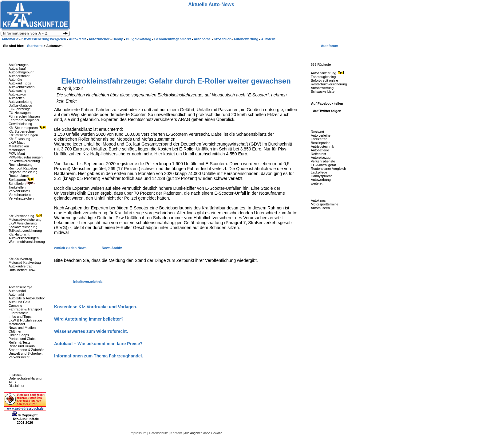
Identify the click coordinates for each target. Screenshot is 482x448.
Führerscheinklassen (24, 116)
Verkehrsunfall (19, 191)
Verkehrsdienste (323, 161)
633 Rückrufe (321, 64)
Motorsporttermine (324, 204)
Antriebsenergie (20, 287)
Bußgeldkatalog (20, 105)
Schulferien (22, 184)
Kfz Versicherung (26, 216)
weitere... (318, 183)
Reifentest (318, 154)
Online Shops (19, 335)
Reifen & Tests (20, 342)
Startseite (35, 46)
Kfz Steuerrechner (22, 131)
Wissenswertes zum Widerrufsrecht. (91, 331)
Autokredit (78, 39)
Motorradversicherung (25, 220)
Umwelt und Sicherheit (26, 353)
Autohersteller (19, 76)
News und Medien (22, 328)
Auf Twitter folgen (327, 111)
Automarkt (16, 294)
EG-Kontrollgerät (323, 165)
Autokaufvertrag (21, 266)
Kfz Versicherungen (23, 135)
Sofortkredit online (324, 80)
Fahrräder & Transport (25, 309)
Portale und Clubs (22, 339)
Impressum (17, 375)
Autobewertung (322, 88)
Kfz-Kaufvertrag (20, 259)
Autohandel (17, 291)
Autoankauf (17, 68)
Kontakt (176, 433)
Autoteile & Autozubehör (27, 298)
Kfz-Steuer (223, 39)
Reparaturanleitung (23, 172)
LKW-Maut (17, 142)
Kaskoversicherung (23, 227)
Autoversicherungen (24, 238)
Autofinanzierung (328, 73)
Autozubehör (99, 39)
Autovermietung (20, 102)
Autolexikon (17, 94)
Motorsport (17, 150)
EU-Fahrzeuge (20, 109)
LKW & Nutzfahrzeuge (25, 320)
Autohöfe (15, 80)
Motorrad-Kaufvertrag (25, 263)
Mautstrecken (19, 146)
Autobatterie (320, 150)
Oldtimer (15, 331)
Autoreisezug (321, 158)
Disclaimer (16, 386)
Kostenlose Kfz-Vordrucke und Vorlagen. (96, 307)
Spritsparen (22, 180)
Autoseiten (17, 98)
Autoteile (269, 39)
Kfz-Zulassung (19, 139)
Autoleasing (18, 91)
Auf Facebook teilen (327, 103)
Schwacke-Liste (323, 92)
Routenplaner (19, 176)
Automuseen (320, 208)
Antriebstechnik (322, 146)
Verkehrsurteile (20, 195)
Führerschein (18, 313)
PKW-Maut (17, 154)
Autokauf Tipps (20, 83)
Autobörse (203, 39)
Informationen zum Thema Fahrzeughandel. (99, 356)
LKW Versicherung (23, 223)
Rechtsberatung (21, 165)
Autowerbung (321, 180)
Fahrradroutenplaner (24, 120)
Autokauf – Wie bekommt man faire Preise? (98, 344)
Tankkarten (319, 139)
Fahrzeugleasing (323, 77)
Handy (118, 39)
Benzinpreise (321, 143)
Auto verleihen (322, 135)
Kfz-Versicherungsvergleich (44, 39)
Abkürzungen (19, 65)
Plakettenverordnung (24, 161)
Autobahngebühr (21, 72)
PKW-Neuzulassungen (26, 157)
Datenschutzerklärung (25, 378)
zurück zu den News (71, 248)
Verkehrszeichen (21, 198)
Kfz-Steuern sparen (28, 128)
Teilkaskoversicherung (25, 231)
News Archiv (112, 248)
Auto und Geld (19, 302)
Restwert (317, 132)
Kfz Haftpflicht (19, 234)
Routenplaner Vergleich (328, 169)
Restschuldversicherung (329, 84)
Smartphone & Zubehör (26, 350)
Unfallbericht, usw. (22, 270)
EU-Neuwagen (20, 113)
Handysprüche (322, 176)
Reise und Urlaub (22, 346)
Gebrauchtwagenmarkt (173, 39)
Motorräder (17, 324)
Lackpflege (319, 172)
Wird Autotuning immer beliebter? (89, 319)
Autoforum (330, 46)
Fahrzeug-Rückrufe (321, 55)
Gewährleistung (20, 124)
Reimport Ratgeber (23, 168)
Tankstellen (17, 187)
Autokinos (318, 201)
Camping (15, 306)
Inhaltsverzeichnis (88, 282)
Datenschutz (159, 433)
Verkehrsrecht (19, 357)
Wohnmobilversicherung (27, 242)
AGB (12, 382)
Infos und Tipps (20, 317)
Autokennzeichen (22, 87)
